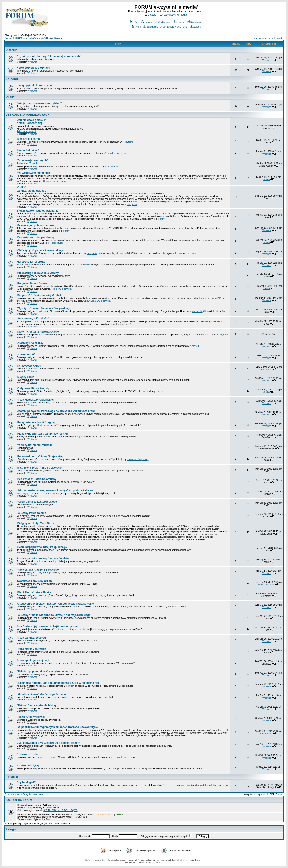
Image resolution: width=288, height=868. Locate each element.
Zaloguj (196, 27)
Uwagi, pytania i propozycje (34, 86)
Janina (266, 179)
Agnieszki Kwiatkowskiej (56, 604)
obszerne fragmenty (138, 459)
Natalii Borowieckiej (32, 122)
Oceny (10, 97)
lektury (161, 219)
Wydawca (32, 62)
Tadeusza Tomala (32, 162)
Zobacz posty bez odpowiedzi (269, 38)
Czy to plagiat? (26, 782)
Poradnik (12, 79)
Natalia (266, 288)
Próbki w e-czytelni (62, 289)
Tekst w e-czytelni (26, 131)
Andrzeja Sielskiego (54, 615)
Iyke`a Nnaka (34, 592)
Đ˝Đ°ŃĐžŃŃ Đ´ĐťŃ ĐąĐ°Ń (60, 810)
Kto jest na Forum (19, 800)
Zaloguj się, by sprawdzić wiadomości (165, 27)
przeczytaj (57, 243)
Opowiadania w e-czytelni (97, 301)
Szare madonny (81, 265)
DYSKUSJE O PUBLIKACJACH (28, 115)
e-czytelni (127, 142)
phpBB (138, 863)
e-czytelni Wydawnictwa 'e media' (168, 15)
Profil (136, 27)
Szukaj (147, 22)
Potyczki (12, 777)
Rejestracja (195, 22)
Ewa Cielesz (266, 734)
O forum (12, 50)
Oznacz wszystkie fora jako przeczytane (24, 794)
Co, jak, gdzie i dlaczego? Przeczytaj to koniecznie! (49, 56)
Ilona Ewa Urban (266, 585)
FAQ (134, 22)
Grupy (179, 22)
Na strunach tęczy (28, 766)
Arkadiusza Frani (56, 411)
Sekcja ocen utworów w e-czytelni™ (39, 103)
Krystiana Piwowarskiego (38, 332)
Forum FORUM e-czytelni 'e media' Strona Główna (34, 38)
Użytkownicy (163, 22)
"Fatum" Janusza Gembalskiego (37, 706)
